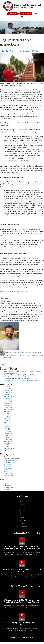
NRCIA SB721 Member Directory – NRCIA (14, 292)
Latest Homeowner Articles (12, 459)
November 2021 (8, 437)
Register (6, 482)
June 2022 (7, 426)
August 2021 (8, 443)
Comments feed (8, 488)
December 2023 (8, 404)
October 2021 (8, 439)
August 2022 (8, 422)
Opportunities (8, 468)
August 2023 (8, 411)
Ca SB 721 (34, 356)
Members (22, 505)
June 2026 (7, 387)
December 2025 (8, 394)
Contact (22, 517)
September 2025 (9, 396)
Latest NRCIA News (25, 356)
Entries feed (7, 486)
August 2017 (8, 451)
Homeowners (22, 508)
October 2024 (8, 400)
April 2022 (7, 430)
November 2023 (8, 406)
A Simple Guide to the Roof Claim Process (16, 379)
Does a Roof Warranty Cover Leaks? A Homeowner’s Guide (21, 381)
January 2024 (8, 402)
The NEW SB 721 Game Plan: (19, 51)
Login (35, 14)
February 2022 (8, 434)
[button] (37, 533)
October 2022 (8, 421)
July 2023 (7, 413)
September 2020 (9, 449)
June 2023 (7, 415)
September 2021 (9, 441)
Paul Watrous (9, 352)
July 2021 (7, 445)
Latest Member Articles (12, 356)
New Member (8, 466)
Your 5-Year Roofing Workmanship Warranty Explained (20, 375)
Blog (22, 523)
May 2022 (7, 428)
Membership (7, 464)
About (22, 514)
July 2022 (7, 424)
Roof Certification (9, 470)
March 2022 (7, 432)
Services (22, 511)
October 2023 (8, 408)
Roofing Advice (8, 474)
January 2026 (8, 393)
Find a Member (12, 14)
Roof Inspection (8, 472)
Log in (6, 484)
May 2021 (7, 447)
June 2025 (7, 398)
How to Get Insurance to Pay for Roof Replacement (19, 377)
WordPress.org (8, 489)
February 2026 (8, 391)
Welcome (22, 501)
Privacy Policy (22, 520)
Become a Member (26, 14)
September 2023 (9, 409)
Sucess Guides (8, 476)
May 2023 (7, 417)
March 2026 (7, 389)
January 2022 (8, 436)
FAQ (5, 457)
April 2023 (7, 419)
